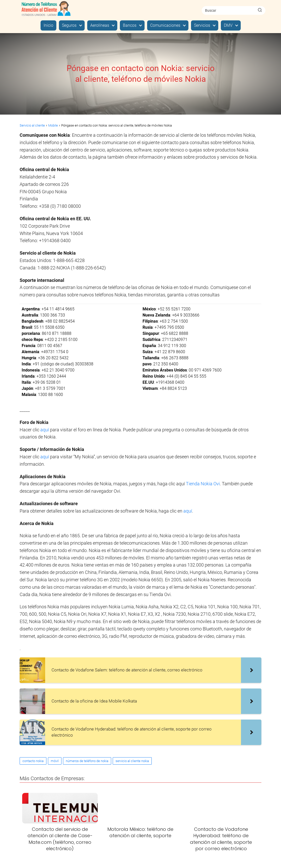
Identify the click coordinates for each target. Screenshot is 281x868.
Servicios (202, 25)
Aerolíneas (100, 25)
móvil (55, 761)
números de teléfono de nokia (87, 761)
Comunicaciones (165, 25)
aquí (45, 430)
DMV (228, 25)
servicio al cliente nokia (132, 761)
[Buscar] (260, 10)
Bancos (130, 25)
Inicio (48, 25)
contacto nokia (33, 761)
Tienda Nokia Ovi (203, 484)
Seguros (69, 25)
